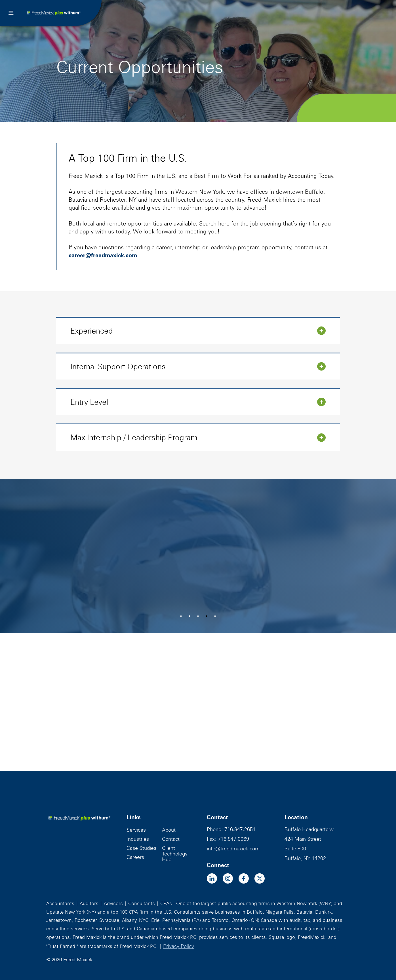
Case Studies (141, 848)
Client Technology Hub (175, 854)
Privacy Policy (179, 946)
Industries (138, 839)
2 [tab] (189, 616)
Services (136, 830)
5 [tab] (215, 616)
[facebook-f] (247, 879)
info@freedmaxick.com (233, 849)
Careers (135, 857)
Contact (171, 839)
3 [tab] (198, 616)
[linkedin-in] (215, 879)
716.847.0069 (233, 839)
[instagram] (231, 879)
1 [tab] (181, 616)
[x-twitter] (262, 879)
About (169, 830)
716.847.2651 (240, 829)
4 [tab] (207, 616)
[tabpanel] (198, 556)
